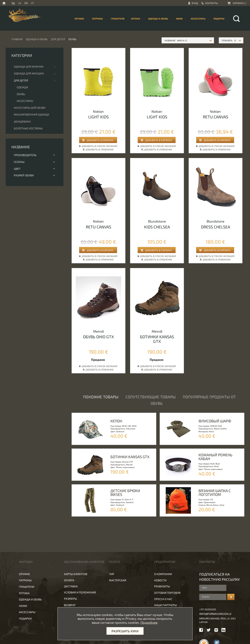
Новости (160, 580)
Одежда (22, 87)
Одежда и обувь (37, 39)
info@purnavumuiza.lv (215, 614)
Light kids (98, 117)
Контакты (211, 3)
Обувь (21, 94)
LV (20, 3)
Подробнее (149, 622)
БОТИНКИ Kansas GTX (157, 339)
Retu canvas (216, 117)
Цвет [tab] (35, 169)
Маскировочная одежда (32, 114)
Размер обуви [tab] (35, 175)
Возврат (70, 605)
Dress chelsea (216, 227)
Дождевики (22, 122)
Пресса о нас (163, 599)
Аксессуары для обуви (30, 108)
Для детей (58, 39)
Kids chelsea (157, 227)
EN (26, 3)
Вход (195, 3)
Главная (17, 39)
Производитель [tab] (35, 155)
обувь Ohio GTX (98, 337)
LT (33, 3)
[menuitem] (118, 19)
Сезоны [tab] (35, 162)
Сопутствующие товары (151, 397)
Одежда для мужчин (29, 67)
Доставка (71, 586)
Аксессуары (25, 101)
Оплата (69, 580)
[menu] (150, 19)
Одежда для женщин (29, 73)
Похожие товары (101, 397)
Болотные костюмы (28, 128)
